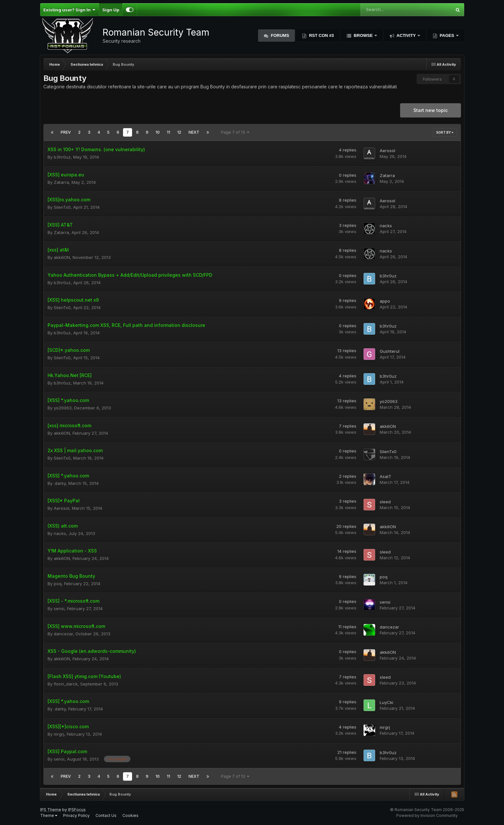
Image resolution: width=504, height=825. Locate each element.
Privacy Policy (76, 815)
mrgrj (59, 734)
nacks (386, 226)
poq (58, 584)
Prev (66, 132)
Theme (49, 815)
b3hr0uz (62, 157)
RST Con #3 (321, 35)
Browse (363, 35)
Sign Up (111, 10)
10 (157, 132)
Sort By (445, 132)
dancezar (63, 634)
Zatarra (61, 182)
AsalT (386, 476)
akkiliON (62, 257)
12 (179, 132)
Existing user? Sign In (69, 10)
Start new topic (431, 110)
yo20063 (63, 408)
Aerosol (387, 151)
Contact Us (106, 815)
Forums (279, 35)
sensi (59, 608)
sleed (385, 502)
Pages (447, 35)
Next (194, 132)
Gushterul (390, 351)
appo (385, 301)
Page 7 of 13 (235, 132)
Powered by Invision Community (427, 815)
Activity (406, 35)
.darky (60, 483)
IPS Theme (51, 810)
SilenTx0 (62, 207)
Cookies (130, 815)
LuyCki (386, 702)
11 (168, 132)
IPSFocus (77, 810)
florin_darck (66, 684)
